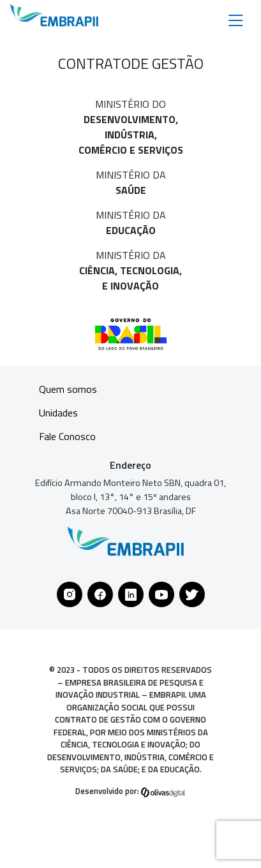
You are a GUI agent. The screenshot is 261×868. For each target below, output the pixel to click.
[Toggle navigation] (236, 19)
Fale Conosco (67, 436)
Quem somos (68, 389)
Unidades (58, 413)
